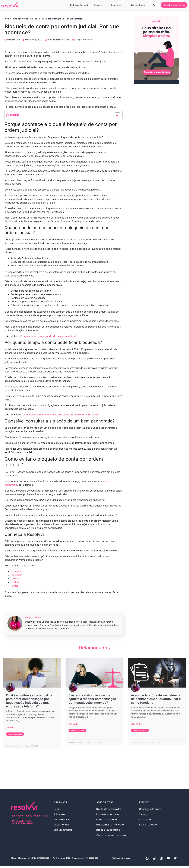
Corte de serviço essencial (112, 837)
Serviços (97, 5)
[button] (152, 5)
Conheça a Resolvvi (76, 5)
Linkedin (15, 579)
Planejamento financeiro (111, 826)
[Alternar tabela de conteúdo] (116, 115)
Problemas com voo (108, 815)
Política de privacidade (121, 860)
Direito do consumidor (109, 810)
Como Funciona (63, 820)
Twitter (14, 586)
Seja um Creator (135, 5)
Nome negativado (20, 19)
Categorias (115, 5)
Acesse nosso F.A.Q (35, 816)
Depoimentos (62, 826)
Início (7, 19)
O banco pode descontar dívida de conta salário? (48, 336)
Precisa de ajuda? (30, 822)
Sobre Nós (60, 815)
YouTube (15, 582)
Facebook (16, 575)
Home (57, 810)
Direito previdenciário (110, 831)
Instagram (16, 571)
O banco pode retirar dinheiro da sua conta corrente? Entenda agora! (60, 415)
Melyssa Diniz (33, 617)
